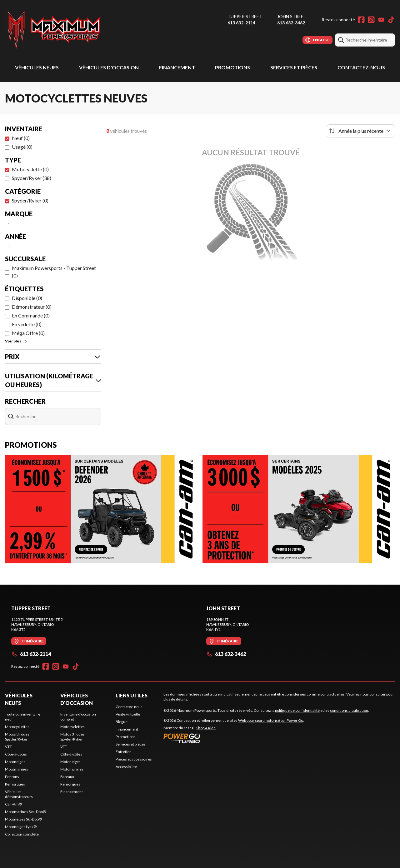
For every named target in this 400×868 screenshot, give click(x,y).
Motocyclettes (17, 727)
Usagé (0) (22, 147)
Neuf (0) (21, 138)
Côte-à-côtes (16, 754)
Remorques (15, 784)
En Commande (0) (31, 315)
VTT (8, 747)
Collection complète (22, 834)
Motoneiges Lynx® (21, 827)
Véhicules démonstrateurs (19, 794)
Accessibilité (126, 767)
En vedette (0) (27, 324)
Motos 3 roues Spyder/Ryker (17, 737)
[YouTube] (381, 20)
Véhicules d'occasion (109, 67)
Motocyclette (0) (30, 169)
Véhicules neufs (37, 67)
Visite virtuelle (128, 714)
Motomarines (17, 769)
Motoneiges (15, 762)
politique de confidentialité (297, 710)
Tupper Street (245, 16)
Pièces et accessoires (134, 759)
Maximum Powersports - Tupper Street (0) (54, 272)
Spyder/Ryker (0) (30, 200)
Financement (177, 67)
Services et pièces (294, 67)
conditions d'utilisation (349, 710)
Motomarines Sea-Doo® (25, 812)
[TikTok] (391, 20)
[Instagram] (371, 20)
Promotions (232, 67)
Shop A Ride (206, 728)
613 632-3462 (291, 23)
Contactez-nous (361, 67)
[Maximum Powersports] (54, 30)
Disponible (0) (27, 298)
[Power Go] (234, 738)
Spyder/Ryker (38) (32, 178)
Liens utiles (132, 695)
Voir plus (16, 341)
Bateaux (67, 777)
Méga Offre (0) (28, 333)
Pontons (12, 777)
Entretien (124, 752)
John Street (292, 16)
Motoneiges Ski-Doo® (23, 819)
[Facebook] (361, 20)
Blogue (122, 722)
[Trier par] (361, 131)
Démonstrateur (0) (32, 307)
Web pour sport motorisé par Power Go (271, 720)
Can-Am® (13, 804)
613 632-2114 (241, 23)
